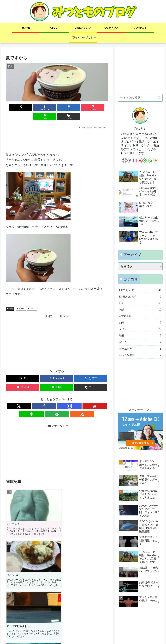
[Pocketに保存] (65, 108)
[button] (100, 108)
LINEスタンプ (66, 634)
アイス (32, 300)
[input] (140, 98)
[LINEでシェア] (83, 108)
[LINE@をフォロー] (64, 397)
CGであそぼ (82, 634)
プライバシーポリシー (118, 634)
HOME (41, 634)
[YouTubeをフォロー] (57, 397)
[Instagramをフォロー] (49, 397)
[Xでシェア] (14, 108)
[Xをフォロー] (34, 397)
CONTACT (97, 634)
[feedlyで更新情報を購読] (72, 397)
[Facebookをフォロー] (42, 397)
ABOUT (51, 634)
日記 (10, 300)
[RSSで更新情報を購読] (79, 397)
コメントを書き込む (57, 596)
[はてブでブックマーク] (48, 108)
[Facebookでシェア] (31, 108)
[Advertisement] (57, 131)
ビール (21, 300)
